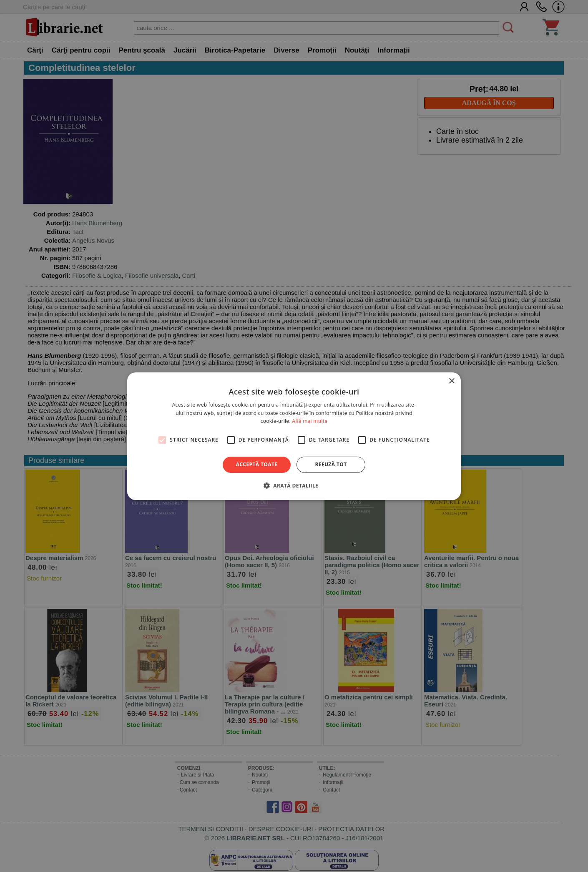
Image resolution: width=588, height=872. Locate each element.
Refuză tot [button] (331, 464)
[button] (294, 485)
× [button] (451, 381)
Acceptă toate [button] (257, 464)
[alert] (294, 436)
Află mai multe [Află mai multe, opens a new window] (310, 421)
